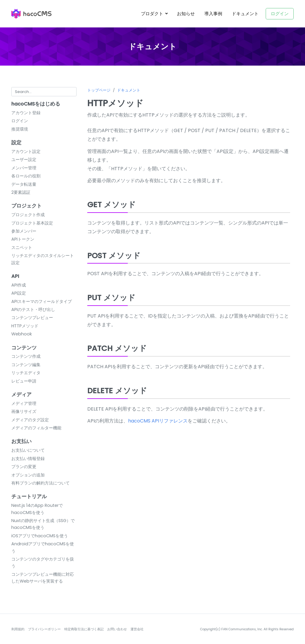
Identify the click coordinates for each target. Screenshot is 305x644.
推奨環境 (20, 129)
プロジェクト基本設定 (32, 223)
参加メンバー (24, 231)
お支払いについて (28, 450)
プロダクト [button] (153, 14)
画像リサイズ (24, 411)
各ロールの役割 (26, 176)
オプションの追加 (28, 475)
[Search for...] (44, 92)
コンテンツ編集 (26, 365)
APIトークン (23, 239)
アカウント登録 (26, 113)
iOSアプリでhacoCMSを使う (40, 536)
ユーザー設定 (24, 160)
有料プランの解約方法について (41, 483)
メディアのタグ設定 (30, 420)
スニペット (22, 247)
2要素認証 (21, 192)
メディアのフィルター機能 (36, 428)
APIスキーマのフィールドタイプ (42, 301)
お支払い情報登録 (28, 459)
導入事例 (213, 14)
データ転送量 (24, 184)
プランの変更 (24, 467)
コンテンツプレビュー (32, 318)
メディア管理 (24, 403)
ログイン (280, 14)
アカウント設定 (26, 151)
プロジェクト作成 (28, 215)
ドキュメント (245, 14)
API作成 (19, 285)
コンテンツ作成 (26, 356)
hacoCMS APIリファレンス (158, 421)
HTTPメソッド (25, 326)
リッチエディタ (26, 373)
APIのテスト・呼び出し (33, 309)
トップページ (99, 90)
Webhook (22, 334)
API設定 (19, 293)
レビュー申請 (24, 381)
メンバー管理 (24, 168)
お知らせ (186, 14)
